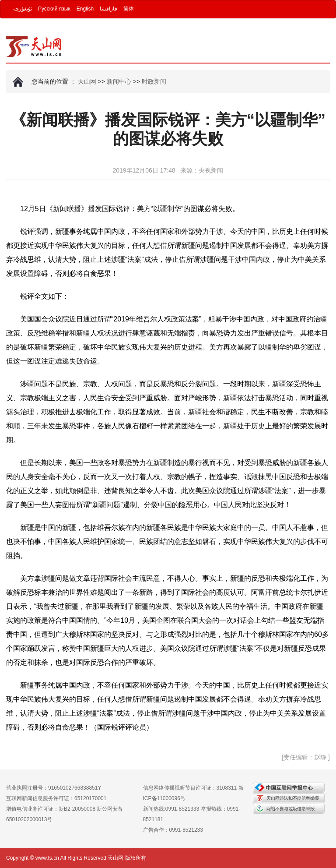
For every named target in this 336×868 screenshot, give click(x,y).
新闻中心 (119, 81)
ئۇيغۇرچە (23, 9)
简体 (129, 9)
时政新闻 (154, 81)
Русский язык (54, 9)
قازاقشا (108, 9)
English (85, 9)
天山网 (87, 81)
